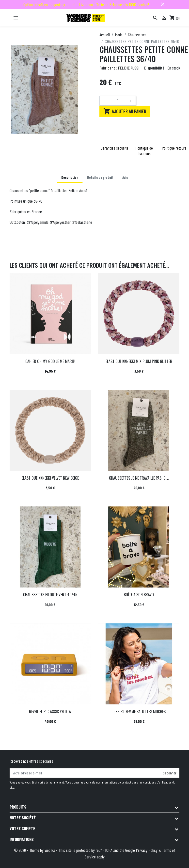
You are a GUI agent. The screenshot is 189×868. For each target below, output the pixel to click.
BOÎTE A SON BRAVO (139, 595)
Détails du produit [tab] (100, 177)
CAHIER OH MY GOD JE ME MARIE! (50, 361)
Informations (22, 839)
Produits (18, 807)
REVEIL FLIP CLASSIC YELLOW (50, 712)
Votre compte (22, 828)
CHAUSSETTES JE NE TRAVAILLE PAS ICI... (139, 478)
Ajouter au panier (125, 111)
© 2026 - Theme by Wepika (35, 850)
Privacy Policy (147, 850)
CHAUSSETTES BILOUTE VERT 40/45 (50, 595)
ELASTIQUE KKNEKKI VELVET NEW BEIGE (50, 478)
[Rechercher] (155, 18)
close (163, 4)
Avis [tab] (125, 177)
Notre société (23, 818)
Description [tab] (70, 177)
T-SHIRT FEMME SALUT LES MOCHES (139, 712)
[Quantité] (118, 101)
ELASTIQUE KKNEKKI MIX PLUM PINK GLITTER (139, 361)
